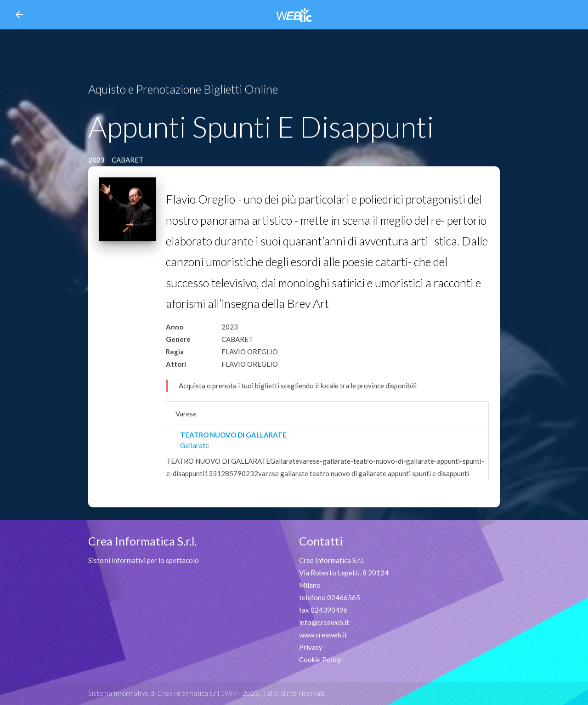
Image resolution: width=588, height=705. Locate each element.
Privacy (311, 647)
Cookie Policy (320, 660)
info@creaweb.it (324, 622)
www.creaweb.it (323, 635)
